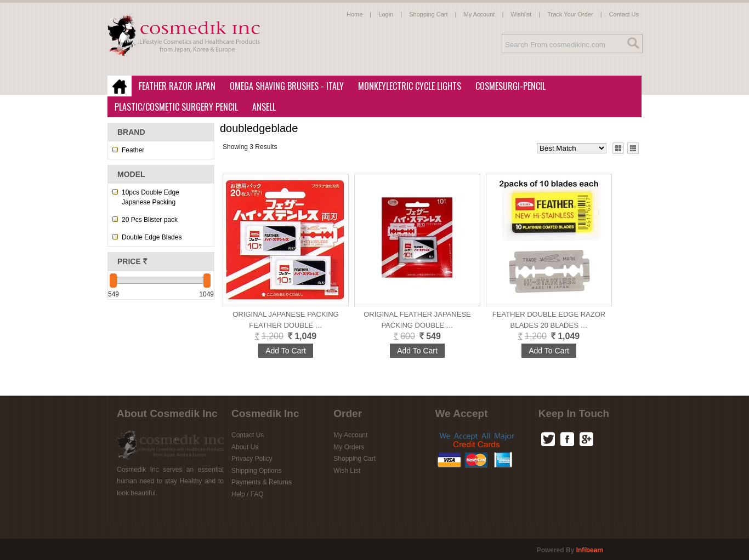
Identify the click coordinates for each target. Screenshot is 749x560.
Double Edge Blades (152, 237)
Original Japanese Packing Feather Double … (285, 320)
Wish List (347, 471)
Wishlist (521, 14)
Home (354, 14)
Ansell (261, 107)
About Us (245, 447)
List (633, 148)
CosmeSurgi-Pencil (510, 86)
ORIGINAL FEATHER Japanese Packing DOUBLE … (417, 320)
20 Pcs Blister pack (150, 220)
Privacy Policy (252, 459)
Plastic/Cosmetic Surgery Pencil (173, 107)
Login (386, 14)
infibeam (590, 550)
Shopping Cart (428, 14)
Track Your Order (570, 14)
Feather (133, 150)
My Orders (349, 447)
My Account (480, 14)
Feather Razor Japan (174, 87)
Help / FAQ (248, 494)
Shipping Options (256, 471)
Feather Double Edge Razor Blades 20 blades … (549, 320)
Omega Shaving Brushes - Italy (283, 87)
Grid (618, 148)
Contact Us (624, 14)
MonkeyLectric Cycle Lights (406, 87)
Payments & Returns (262, 482)
